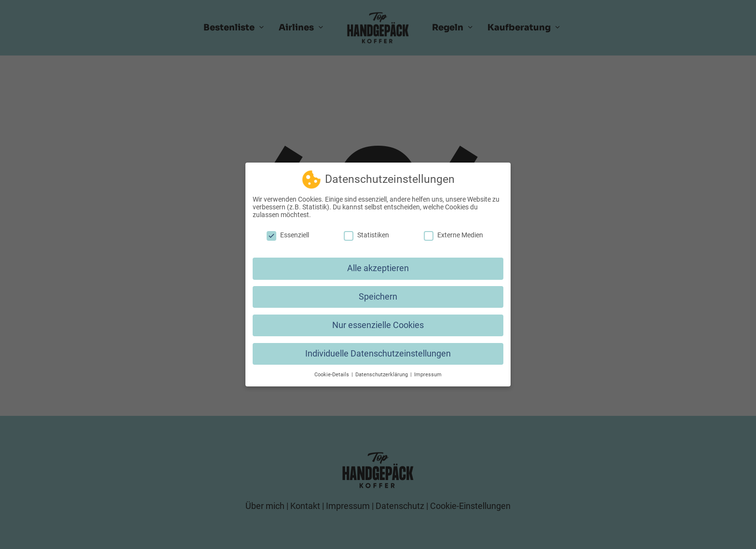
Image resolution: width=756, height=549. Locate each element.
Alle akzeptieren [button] (378, 264)
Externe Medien (453, 231)
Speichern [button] (378, 293)
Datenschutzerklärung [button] (382, 371)
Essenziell (288, 231)
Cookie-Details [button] (332, 371)
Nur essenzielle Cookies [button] (378, 321)
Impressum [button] (428, 371)
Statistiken (366, 231)
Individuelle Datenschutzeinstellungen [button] (378, 350)
